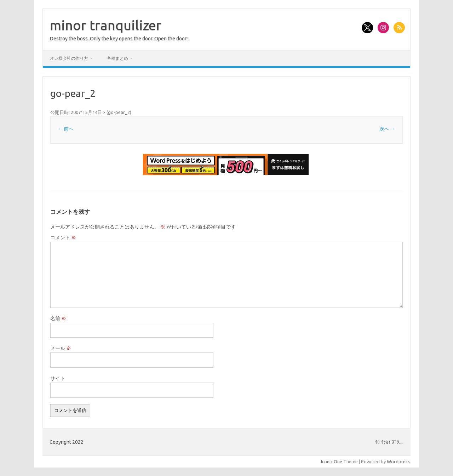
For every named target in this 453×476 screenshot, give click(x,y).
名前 (58, 319)
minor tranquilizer (106, 25)
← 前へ (66, 129)
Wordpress (398, 461)
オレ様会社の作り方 (69, 58)
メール (61, 348)
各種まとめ (117, 58)
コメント (63, 237)
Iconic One (332, 461)
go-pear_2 (119, 112)
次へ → (387, 129)
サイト (58, 378)
